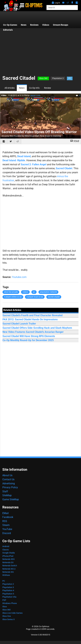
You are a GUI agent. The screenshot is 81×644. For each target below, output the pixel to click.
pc (34, 292)
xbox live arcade (11, 292)
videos (25, 292)
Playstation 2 (8, 584)
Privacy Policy (10, 487)
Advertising (9, 483)
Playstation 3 (58, 78)
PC (70, 78)
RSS (5, 521)
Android (6, 546)
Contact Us (8, 479)
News (24, 25)
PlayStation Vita (9, 597)
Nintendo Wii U (9, 569)
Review (48, 88)
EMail (5, 513)
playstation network (48, 292)
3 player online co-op (13, 297)
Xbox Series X (8, 619)
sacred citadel (54, 297)
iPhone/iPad (8, 556)
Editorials (8, 30)
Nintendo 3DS (8, 559)
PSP (4, 600)
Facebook (8, 517)
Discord (7, 533)
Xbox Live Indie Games (12, 613)
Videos (46, 25)
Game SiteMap (11, 499)
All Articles (10, 88)
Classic (6, 550)
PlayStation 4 (8, 590)
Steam (6, 525)
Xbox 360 (43, 78)
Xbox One (7, 616)
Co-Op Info (34, 88)
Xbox (5, 607)
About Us (7, 475)
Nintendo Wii (8, 572)
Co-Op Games (10, 25)
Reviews (34, 25)
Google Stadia (9, 553)
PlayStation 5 (8, 594)
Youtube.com (19, 277)
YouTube (7, 529)
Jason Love (35, 95)
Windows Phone (10, 603)
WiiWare (6, 575)
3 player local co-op (35, 297)
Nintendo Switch (10, 566)
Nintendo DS (8, 562)
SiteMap (7, 495)
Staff (5, 491)
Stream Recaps (61, 25)
